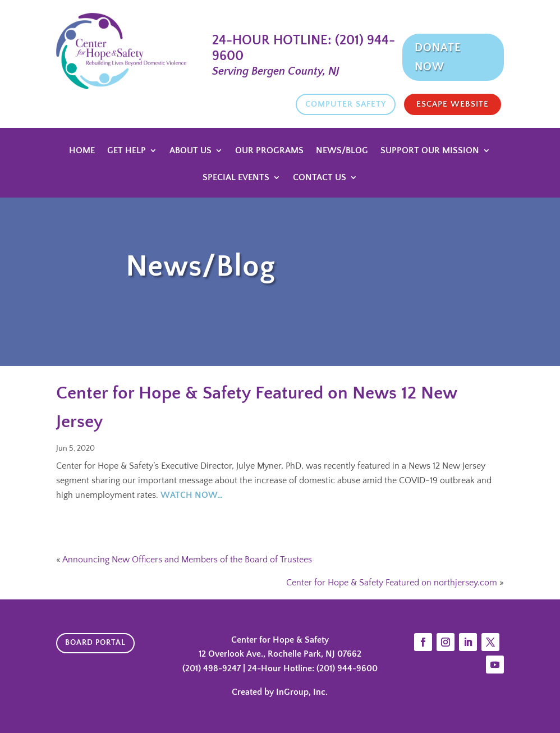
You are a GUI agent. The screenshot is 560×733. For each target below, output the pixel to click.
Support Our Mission (430, 151)
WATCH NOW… (192, 495)
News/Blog (342, 151)
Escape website (453, 104)
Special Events (236, 178)
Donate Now (438, 57)
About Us (191, 151)
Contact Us (320, 178)
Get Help (127, 151)
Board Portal (95, 643)
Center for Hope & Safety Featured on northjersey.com (392, 583)
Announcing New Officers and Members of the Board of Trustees (187, 560)
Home (82, 151)
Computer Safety (346, 104)
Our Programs (269, 151)
